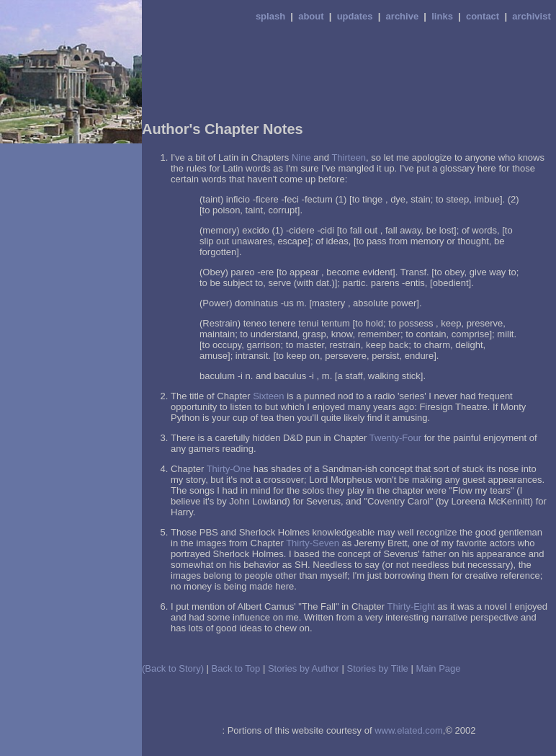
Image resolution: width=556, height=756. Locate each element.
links (442, 16)
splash (270, 16)
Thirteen (349, 157)
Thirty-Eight (411, 606)
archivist (531, 16)
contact (483, 16)
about (311, 16)
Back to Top (236, 668)
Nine (301, 157)
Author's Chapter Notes (223, 129)
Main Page (438, 668)
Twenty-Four (395, 438)
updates (355, 16)
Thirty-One (229, 469)
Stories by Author (304, 668)
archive (403, 16)
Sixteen (268, 396)
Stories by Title (378, 668)
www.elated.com (409, 730)
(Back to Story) (173, 668)
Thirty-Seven (313, 543)
